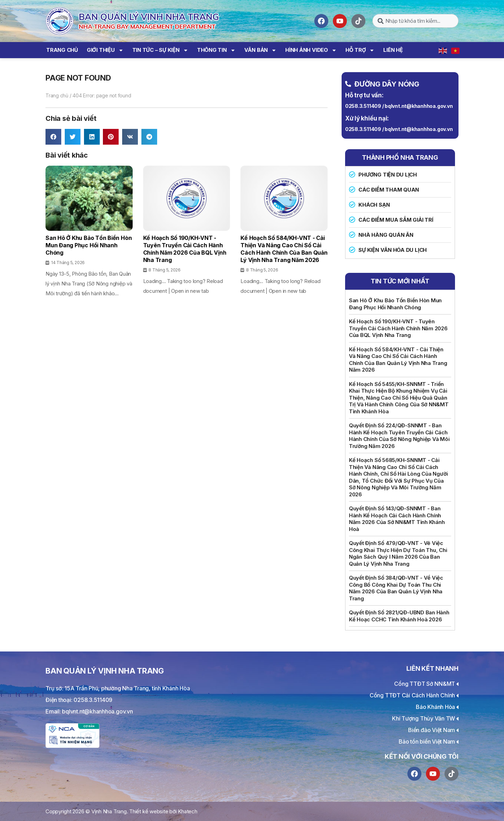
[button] (53, 137)
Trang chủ (62, 50)
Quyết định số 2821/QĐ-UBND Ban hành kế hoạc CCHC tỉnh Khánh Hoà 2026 (399, 616)
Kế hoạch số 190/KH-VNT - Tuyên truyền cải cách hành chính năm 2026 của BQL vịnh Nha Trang (398, 328)
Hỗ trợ (360, 50)
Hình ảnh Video (311, 50)
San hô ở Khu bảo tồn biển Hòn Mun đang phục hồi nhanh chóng (395, 304)
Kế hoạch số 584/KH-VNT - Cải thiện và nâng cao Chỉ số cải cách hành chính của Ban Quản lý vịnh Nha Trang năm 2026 (398, 360)
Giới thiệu (105, 50)
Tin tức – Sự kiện (160, 50)
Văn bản (260, 50)
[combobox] (415, 21)
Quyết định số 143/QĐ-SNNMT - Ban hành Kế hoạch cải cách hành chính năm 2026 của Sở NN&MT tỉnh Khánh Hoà (397, 519)
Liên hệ (393, 50)
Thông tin (216, 50)
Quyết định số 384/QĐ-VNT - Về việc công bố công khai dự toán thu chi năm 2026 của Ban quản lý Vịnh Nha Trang (396, 588)
